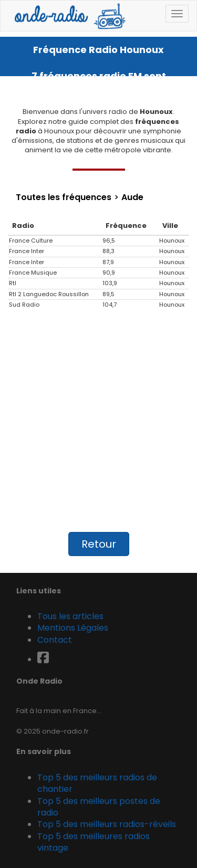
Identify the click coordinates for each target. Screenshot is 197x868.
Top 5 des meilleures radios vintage (94, 842)
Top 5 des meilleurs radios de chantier (97, 783)
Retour (99, 544)
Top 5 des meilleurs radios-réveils (107, 824)
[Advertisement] (98, 426)
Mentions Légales (73, 628)
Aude (132, 197)
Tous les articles (70, 616)
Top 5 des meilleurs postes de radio (99, 807)
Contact (55, 640)
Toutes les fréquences (64, 197)
